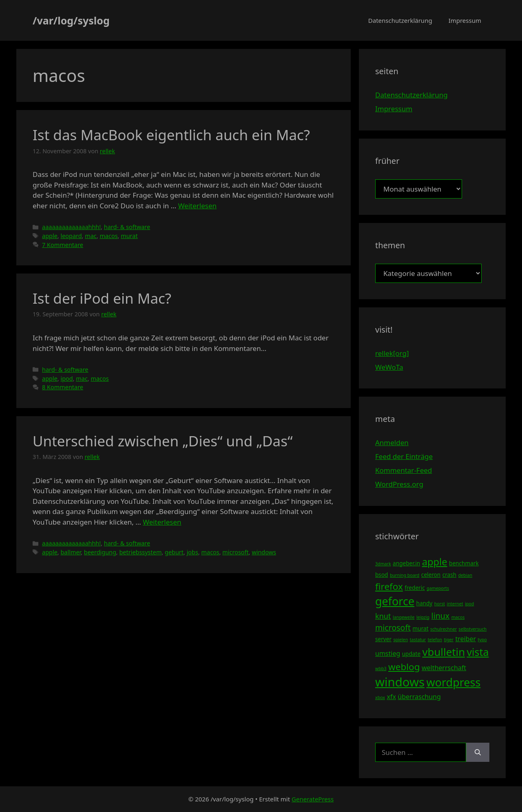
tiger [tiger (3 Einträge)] (449, 640)
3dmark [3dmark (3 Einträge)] (383, 564)
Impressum (465, 20)
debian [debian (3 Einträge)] (465, 575)
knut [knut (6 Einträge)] (383, 616)
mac (91, 236)
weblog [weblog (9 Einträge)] (404, 667)
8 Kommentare (63, 387)
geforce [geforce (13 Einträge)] (395, 601)
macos (108, 236)
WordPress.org (399, 484)
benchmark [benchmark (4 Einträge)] (464, 563)
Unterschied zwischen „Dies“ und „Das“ (163, 441)
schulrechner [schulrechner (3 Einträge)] (443, 629)
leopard (71, 236)
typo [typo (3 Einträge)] (482, 640)
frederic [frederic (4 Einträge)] (415, 588)
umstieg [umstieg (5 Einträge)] (388, 653)
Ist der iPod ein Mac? (102, 298)
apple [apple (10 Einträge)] (435, 562)
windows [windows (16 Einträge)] (400, 682)
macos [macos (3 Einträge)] (458, 617)
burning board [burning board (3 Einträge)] (405, 575)
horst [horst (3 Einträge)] (440, 604)
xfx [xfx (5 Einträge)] (391, 697)
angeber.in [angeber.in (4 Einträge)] (406, 563)
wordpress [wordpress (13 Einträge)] (453, 682)
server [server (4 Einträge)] (383, 639)
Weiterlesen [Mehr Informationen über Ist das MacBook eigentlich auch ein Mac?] (197, 206)
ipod (66, 378)
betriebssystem (140, 552)
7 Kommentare (63, 245)
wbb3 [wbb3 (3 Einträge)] (381, 669)
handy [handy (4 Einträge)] (425, 603)
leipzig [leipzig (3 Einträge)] (423, 617)
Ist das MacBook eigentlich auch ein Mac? (171, 135)
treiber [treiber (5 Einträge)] (466, 639)
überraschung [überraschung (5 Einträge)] (419, 697)
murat (129, 236)
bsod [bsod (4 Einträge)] (382, 575)
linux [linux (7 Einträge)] (441, 616)
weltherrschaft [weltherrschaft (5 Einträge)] (444, 668)
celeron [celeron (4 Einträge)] (431, 575)
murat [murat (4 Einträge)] (421, 628)
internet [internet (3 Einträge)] (455, 604)
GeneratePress (313, 799)
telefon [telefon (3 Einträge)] (435, 640)
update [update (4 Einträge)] (411, 654)
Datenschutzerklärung (400, 20)
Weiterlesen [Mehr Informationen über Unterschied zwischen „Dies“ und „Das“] (162, 522)
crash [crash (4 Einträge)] (449, 575)
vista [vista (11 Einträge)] (478, 652)
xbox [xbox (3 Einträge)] (380, 697)
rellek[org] (392, 353)
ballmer (71, 552)
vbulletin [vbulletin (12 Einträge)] (444, 652)
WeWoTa (389, 367)
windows (264, 552)
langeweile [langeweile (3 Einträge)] (404, 617)
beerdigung (100, 552)
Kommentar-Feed (404, 470)
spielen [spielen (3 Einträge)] (400, 640)
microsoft (235, 552)
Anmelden (392, 442)
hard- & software (127, 227)
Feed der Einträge (404, 456)
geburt (174, 552)
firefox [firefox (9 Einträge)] (389, 586)
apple (50, 236)
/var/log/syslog (71, 20)
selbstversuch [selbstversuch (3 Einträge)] (473, 629)
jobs (192, 552)
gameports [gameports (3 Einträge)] (438, 588)
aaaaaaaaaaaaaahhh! (71, 227)
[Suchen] (478, 752)
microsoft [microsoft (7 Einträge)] (393, 628)
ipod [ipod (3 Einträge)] (469, 604)
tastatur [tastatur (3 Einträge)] (418, 640)
